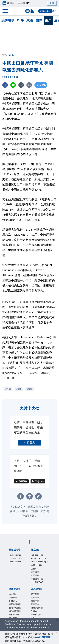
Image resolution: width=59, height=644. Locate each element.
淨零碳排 (36, 584)
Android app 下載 (40, 561)
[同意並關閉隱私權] (57, 634)
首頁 (5, 55)
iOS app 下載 (39, 555)
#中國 (8, 389)
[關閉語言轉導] (57, 621)
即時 (20, 20)
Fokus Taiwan (17, 563)
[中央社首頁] (29, 11)
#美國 (19, 389)
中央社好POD (39, 596)
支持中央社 (45, 11)
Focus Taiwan (17, 555)
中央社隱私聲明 (43, 637)
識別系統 (14, 612)
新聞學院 (36, 588)
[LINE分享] (13, 85)
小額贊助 (30, 443)
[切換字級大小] (29, 85)
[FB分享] (5, 85)
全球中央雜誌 (39, 576)
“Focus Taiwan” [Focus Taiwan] (39, 628)
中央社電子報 (39, 592)
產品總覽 (36, 608)
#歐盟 (30, 389)
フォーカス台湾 (18, 559)
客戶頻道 (36, 612)
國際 (39, 20)
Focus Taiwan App (39, 569)
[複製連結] (21, 85)
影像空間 (36, 616)
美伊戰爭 (8, 20)
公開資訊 (14, 616)
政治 (30, 20)
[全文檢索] (55, 11)
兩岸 (48, 20)
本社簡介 (14, 608)
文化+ (35, 580)
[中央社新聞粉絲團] (30, 543)
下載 (52, 3)
